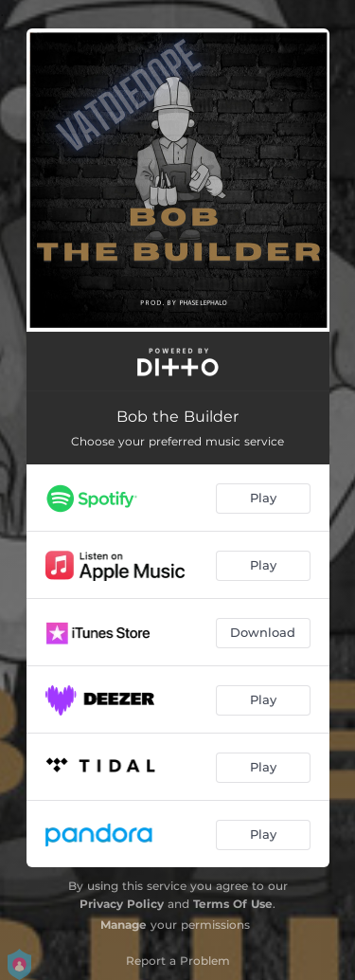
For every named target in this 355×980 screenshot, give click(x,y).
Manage (124, 925)
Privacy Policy (122, 904)
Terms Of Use (233, 904)
